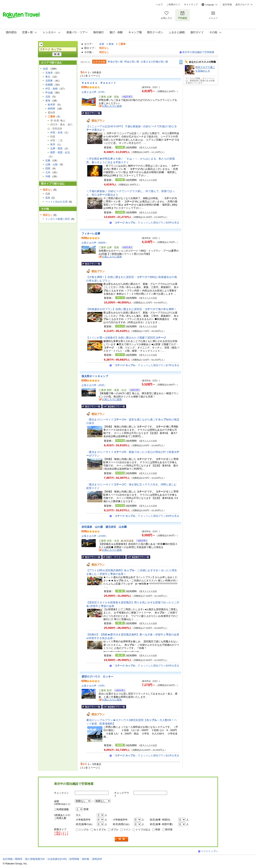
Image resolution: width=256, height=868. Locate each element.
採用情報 (74, 859)
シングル (84, 830)
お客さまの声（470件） (95, 536)
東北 (48, 77)
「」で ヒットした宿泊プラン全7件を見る (146, 365)
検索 (122, 839)
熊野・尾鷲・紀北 (60, 152)
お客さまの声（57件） (94, 92)
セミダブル (100, 830)
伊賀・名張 (56, 133)
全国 (102, 44)
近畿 (48, 160)
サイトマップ (191, 5)
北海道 (49, 73)
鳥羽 (53, 144)
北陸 (48, 97)
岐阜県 (51, 105)
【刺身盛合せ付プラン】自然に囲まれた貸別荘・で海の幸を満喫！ (131, 309)
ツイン (127, 830)
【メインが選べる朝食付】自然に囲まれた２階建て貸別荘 (126, 338)
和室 (158, 830)
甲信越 (49, 93)
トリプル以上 (143, 830)
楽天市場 (227, 5)
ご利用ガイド (173, 5)
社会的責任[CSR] (57, 859)
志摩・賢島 (56, 148)
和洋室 (169, 830)
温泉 (48, 198)
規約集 (86, 859)
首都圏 (49, 85)
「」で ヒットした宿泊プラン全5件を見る (146, 223)
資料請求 (97, 859)
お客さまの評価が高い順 (154, 62)
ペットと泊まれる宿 (56, 202)
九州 (48, 172)
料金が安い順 (115, 62)
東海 (111, 44)
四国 (48, 168)
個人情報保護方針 (35, 859)
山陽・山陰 (51, 164)
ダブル (115, 830)
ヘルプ (159, 5)
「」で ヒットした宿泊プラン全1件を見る (146, 755)
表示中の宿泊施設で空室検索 (198, 52)
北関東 (49, 81)
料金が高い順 (132, 62)
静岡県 (51, 109)
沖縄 (48, 176)
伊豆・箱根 (51, 89)
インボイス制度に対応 (58, 219)
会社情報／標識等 (13, 859)
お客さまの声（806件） (95, 243)
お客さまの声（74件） (94, 686)
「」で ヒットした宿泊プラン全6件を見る (146, 516)
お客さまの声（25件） (94, 385)
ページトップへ (209, 851)
